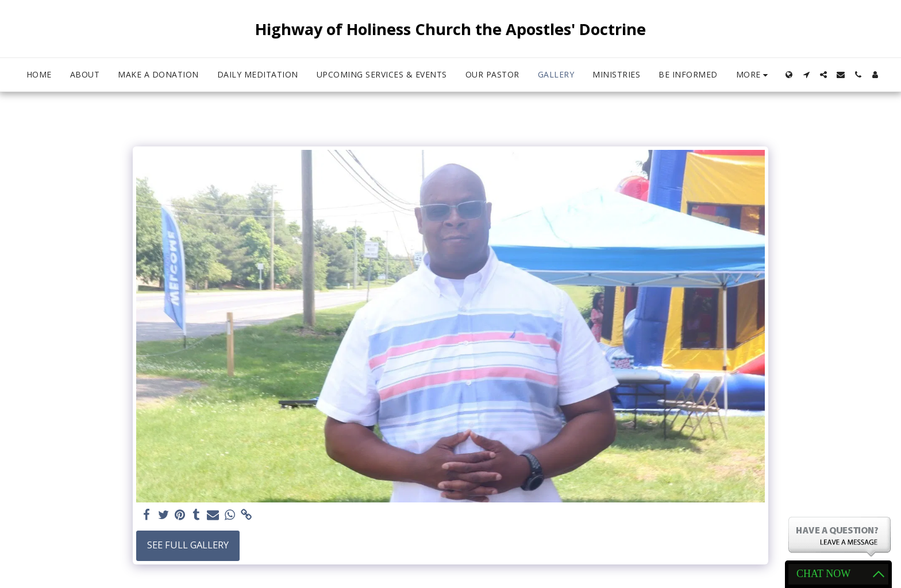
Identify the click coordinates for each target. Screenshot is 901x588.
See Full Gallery (188, 545)
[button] (806, 75)
